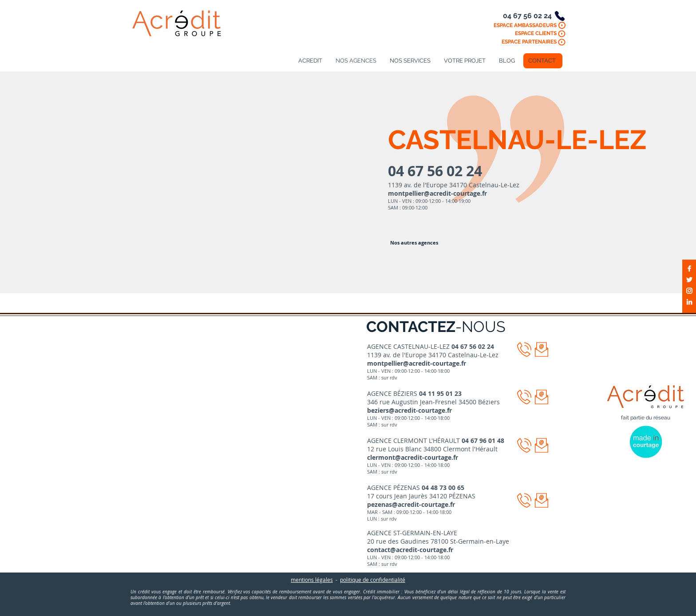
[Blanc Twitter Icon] (689, 280)
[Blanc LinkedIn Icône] (689, 302)
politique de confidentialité (373, 580)
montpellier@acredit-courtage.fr (437, 193)
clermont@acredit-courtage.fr (413, 457)
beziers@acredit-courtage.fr (409, 410)
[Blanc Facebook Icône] (689, 269)
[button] (542, 349)
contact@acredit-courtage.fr (410, 550)
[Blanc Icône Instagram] (689, 291)
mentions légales (312, 580)
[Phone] (560, 16)
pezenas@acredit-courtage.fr (411, 504)
